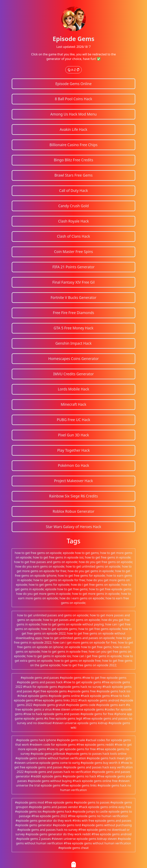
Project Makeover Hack (73, 481)
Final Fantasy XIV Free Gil (74, 282)
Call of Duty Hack (73, 190)
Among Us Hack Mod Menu (74, 114)
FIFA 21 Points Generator (74, 267)
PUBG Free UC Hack (73, 420)
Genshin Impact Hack (73, 343)
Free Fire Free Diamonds (73, 313)
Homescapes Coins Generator (74, 359)
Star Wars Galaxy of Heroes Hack (74, 527)
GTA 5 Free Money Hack (73, 328)
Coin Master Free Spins (73, 252)
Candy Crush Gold (74, 206)
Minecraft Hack (74, 404)
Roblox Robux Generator (73, 511)
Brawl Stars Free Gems (73, 175)
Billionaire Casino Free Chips (73, 145)
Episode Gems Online (73, 84)
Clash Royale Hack (73, 221)
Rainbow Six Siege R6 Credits (73, 496)
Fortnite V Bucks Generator (73, 297)
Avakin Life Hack (73, 129)
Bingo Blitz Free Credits (73, 160)
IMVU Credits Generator (73, 374)
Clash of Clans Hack (73, 236)
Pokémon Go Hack (74, 465)
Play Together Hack (73, 450)
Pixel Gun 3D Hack (73, 435)
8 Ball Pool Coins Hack (73, 99)
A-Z (73, 70)
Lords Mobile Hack (73, 389)
